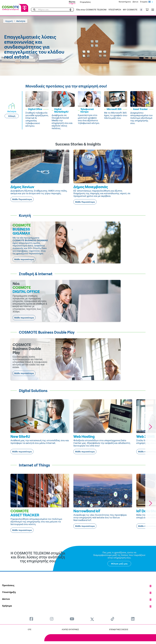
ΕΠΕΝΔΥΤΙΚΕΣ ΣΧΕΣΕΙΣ (119, 629)
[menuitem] (31, 619)
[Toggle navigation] (152, 10)
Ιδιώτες (72, 2)
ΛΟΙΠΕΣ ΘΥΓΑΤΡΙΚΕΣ (70, 629)
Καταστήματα (125, 2)
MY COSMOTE (130, 10)
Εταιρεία (144, 2)
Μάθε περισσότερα (24, 259)
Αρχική (9, 21)
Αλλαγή (12, 116)
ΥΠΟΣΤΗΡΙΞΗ (115, 10)
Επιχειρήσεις (85, 2)
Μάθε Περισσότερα (22, 199)
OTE (30, 629)
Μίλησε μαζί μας (119, 564)
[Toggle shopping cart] (149, 9)
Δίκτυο (135, 2)
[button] (141, 10)
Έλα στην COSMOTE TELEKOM (91, 10)
